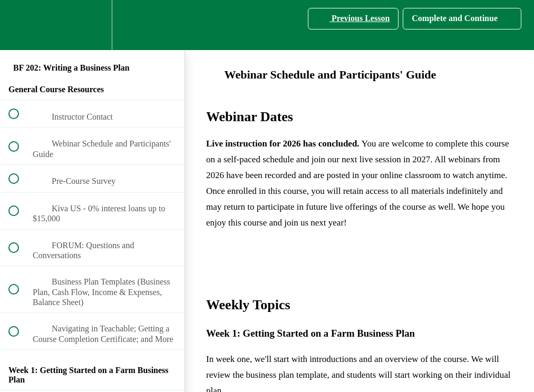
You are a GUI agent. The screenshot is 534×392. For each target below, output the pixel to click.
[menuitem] (92, 25)
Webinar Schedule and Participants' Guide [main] (321, 75)
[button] (20, 25)
